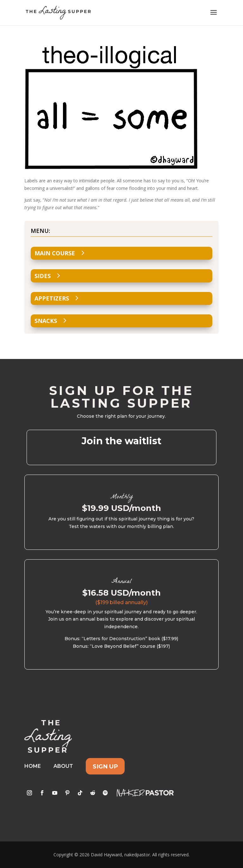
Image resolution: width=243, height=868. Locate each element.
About (63, 766)
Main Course (55, 253)
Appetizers (52, 298)
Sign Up (105, 766)
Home (33, 766)
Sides (43, 276)
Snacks (46, 321)
